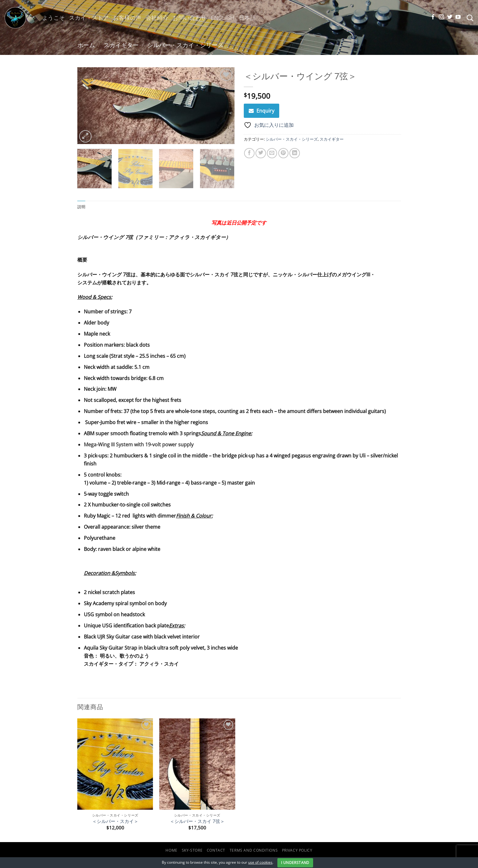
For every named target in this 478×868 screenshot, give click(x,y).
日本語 (247, 18)
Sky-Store (192, 850)
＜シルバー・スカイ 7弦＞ (197, 821)
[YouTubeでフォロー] (458, 17)
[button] (85, 136)
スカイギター (121, 45)
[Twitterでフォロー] (450, 17)
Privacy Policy (297, 850)
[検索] (470, 18)
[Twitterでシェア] (261, 153)
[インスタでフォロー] (441, 17)
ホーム (86, 45)
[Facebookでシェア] (249, 153)
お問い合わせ (190, 18)
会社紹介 (157, 18)
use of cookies (260, 862)
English (223, 18)
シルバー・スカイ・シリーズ (185, 45)
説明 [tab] (82, 207)
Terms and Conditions (254, 850)
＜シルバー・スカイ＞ (115, 821)
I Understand (295, 863)
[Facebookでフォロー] (433, 17)
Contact (216, 850)
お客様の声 (127, 18)
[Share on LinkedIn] (295, 153)
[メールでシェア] (272, 153)
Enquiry (265, 111)
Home (172, 850)
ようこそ (53, 18)
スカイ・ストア (89, 18)
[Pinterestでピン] (284, 153)
